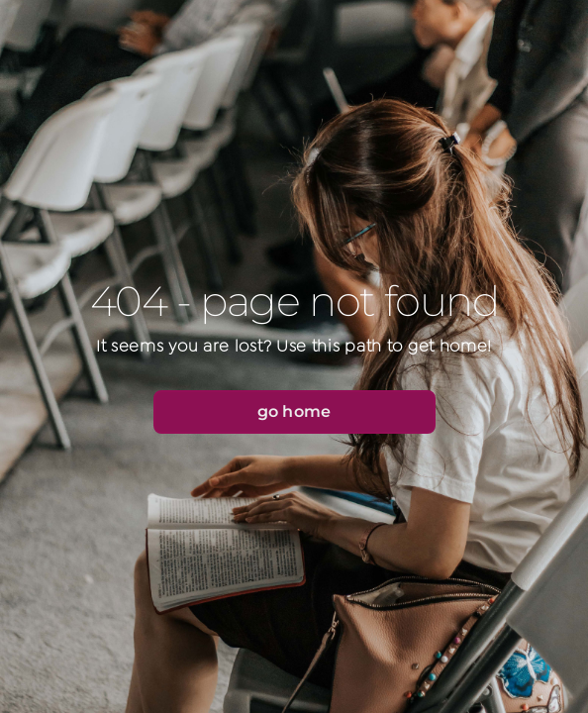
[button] (294, 412)
